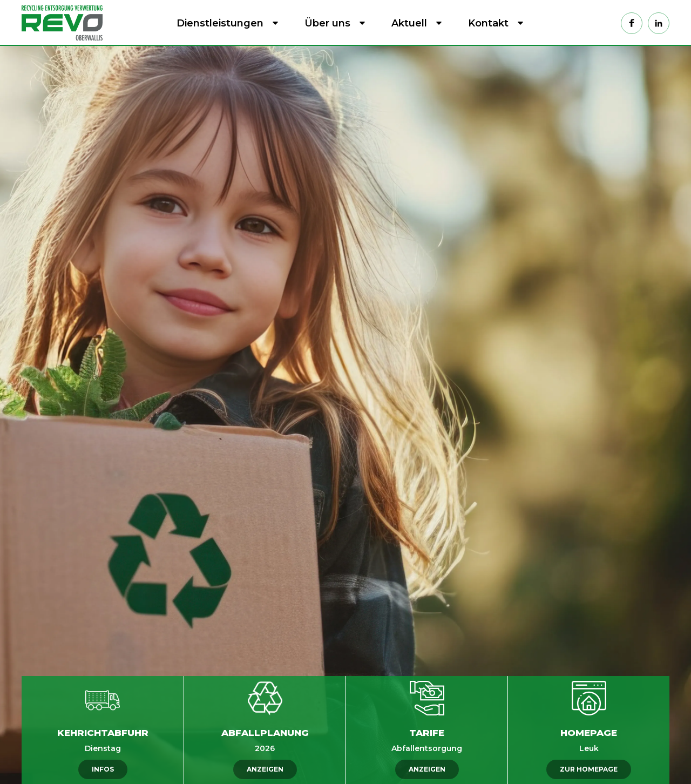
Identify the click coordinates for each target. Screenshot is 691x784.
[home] (65, 23)
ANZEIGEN (265, 769)
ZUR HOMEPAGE (589, 769)
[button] (225, 23)
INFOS (103, 769)
